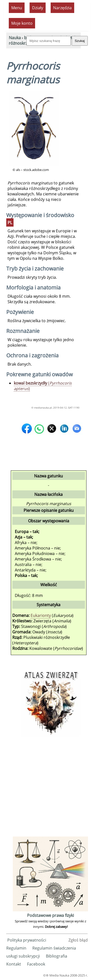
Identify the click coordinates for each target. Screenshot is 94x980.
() (43, 386)
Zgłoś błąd (78, 940)
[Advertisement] (47, 788)
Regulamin (16, 948)
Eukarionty (41, 615)
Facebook (36, 964)
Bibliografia (57, 956)
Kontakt (14, 964)
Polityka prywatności (27, 940)
